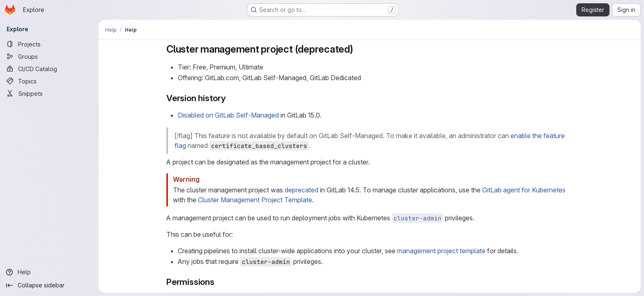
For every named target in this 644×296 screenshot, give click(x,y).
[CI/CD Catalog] (49, 69)
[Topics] (49, 81)
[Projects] (49, 44)
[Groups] (49, 56)
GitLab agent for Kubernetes (524, 190)
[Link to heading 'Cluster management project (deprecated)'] (359, 49)
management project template (441, 251)
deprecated (301, 190)
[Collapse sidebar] (49, 285)
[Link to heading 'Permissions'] (219, 282)
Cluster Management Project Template (255, 200)
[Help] (49, 272)
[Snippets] (49, 93)
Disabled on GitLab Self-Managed (228, 115)
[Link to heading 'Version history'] (231, 98)
